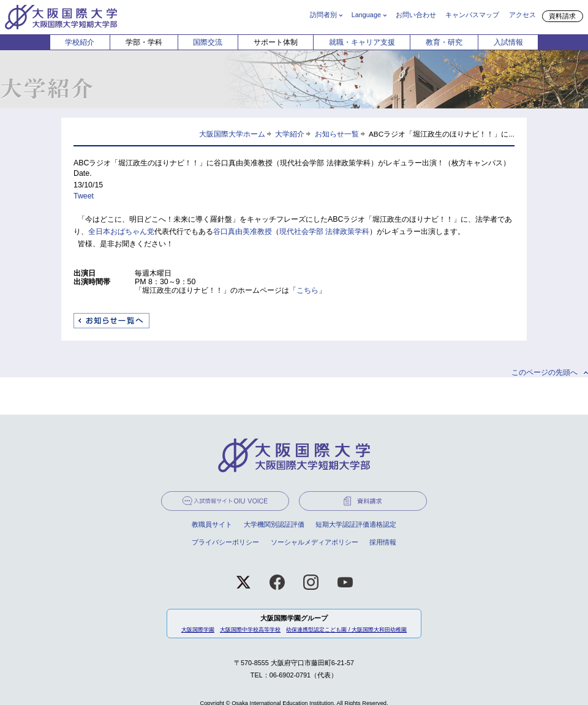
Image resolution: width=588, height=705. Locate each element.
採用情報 (383, 542)
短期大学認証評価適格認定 (356, 524)
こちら (307, 290)
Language (366, 15)
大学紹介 (290, 134)
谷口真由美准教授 (243, 232)
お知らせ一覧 (337, 134)
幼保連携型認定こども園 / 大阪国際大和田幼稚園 (346, 630)
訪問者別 (323, 15)
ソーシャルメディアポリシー (315, 542)
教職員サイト (212, 524)
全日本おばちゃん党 (121, 232)
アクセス (522, 15)
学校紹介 (80, 42)
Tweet (84, 196)
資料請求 (562, 16)
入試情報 (508, 42)
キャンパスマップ (472, 15)
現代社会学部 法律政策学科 (324, 232)
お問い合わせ (416, 15)
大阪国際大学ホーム (232, 134)
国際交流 (208, 42)
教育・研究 (444, 42)
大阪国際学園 (198, 630)
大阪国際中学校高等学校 (250, 630)
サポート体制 (276, 42)
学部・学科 (144, 42)
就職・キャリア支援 (362, 42)
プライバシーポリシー (225, 542)
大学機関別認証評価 (274, 524)
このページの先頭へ (545, 372)
